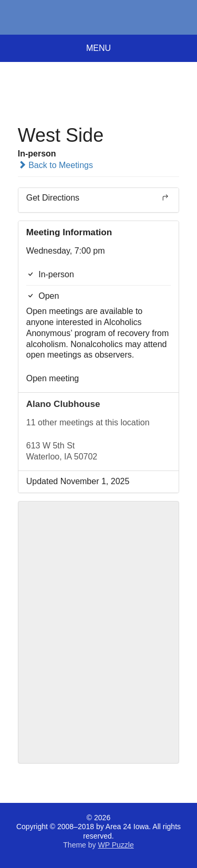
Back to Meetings (55, 165)
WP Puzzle (116, 845)
